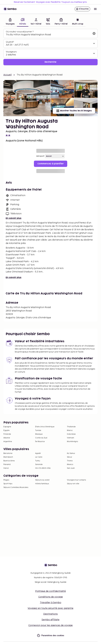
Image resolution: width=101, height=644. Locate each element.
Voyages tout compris (76, 480)
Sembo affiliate (50, 620)
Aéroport (40, 156)
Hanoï (6, 468)
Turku (38, 461)
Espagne (7, 427)
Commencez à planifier (51, 164)
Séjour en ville (73, 484)
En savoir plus (14, 218)
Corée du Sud (41, 438)
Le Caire (39, 457)
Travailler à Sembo (51, 603)
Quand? (10, 42)
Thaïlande (71, 427)
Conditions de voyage (51, 597)
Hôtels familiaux (42, 484)
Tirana (70, 461)
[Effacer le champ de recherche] (94, 33)
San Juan (71, 468)
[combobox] (48, 35)
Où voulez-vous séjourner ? (20, 32)
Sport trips (8, 484)
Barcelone (8, 453)
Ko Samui (71, 453)
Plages (6, 480)
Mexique (39, 434)
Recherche (50, 62)
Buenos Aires (9, 461)
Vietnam (71, 438)
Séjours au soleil (42, 480)
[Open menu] (95, 9)
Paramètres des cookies (51, 636)
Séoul (69, 457)
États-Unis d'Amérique (45, 427)
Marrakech (8, 457)
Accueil (7, 75)
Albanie (7, 438)
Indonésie (71, 434)
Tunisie (38, 430)
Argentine (8, 442)
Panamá (7, 464)
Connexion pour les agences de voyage (50, 625)
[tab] (10, 22)
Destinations (50, 614)
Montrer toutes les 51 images (74, 111)
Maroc (70, 430)
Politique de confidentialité (50, 591)
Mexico (70, 464)
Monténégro (73, 442)
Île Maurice (40, 442)
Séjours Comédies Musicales (16, 487)
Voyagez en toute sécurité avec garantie (50, 608)
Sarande (39, 464)
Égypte (6, 430)
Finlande (7, 434)
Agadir (38, 453)
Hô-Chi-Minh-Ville (43, 468)
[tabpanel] (50, 47)
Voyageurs (11, 52)
